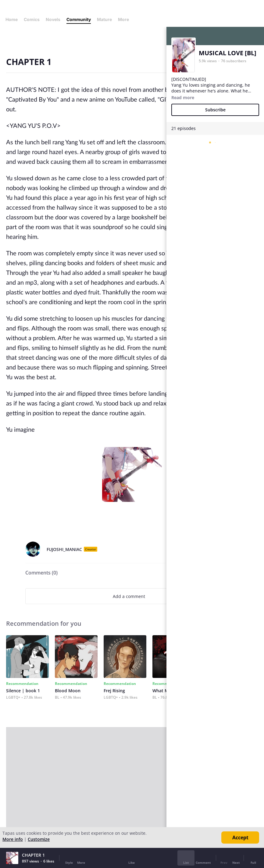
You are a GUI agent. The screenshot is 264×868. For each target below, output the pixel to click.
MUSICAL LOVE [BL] (228, 53)
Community (79, 19)
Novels (53, 19)
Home (12, 19)
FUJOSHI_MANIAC (64, 549)
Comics (32, 19)
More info (13, 839)
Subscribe (215, 110)
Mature (104, 19)
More (125, 19)
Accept (240, 837)
